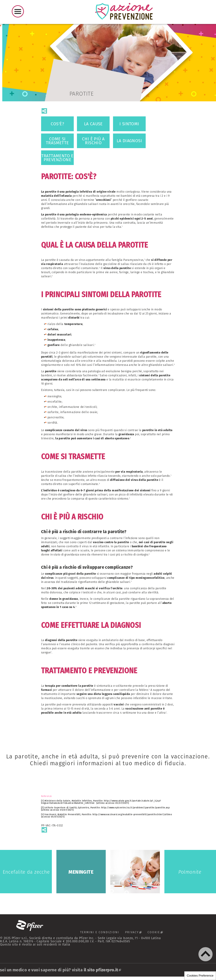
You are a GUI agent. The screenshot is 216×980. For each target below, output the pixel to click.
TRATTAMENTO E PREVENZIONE (57, 158)
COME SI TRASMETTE (57, 141)
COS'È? (57, 124)
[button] (205, 954)
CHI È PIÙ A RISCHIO (93, 141)
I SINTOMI (129, 124)
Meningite (81, 872)
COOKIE (161, 933)
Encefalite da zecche (26, 872)
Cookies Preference (200, 976)
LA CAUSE (93, 124)
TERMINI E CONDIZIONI (96, 932)
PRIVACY (136, 933)
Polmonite (190, 872)
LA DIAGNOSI (129, 141)
